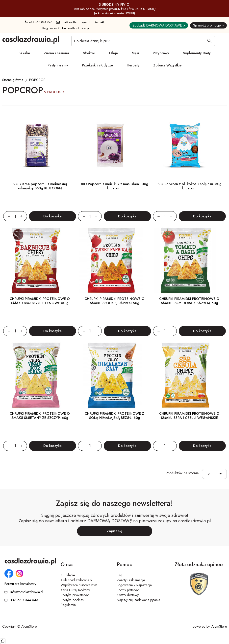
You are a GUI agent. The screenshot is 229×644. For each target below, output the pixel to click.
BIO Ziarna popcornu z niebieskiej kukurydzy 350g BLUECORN (40, 186)
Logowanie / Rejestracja (134, 585)
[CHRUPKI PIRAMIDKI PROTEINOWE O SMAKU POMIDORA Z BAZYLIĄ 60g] (189, 261)
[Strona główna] (13, 80)
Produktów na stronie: (183, 473)
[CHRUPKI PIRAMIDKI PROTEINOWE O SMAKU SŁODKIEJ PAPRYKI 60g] (114, 261)
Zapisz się (114, 531)
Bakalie (24, 53)
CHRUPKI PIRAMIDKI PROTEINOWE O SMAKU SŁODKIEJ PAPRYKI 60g (114, 301)
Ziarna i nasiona (56, 53)
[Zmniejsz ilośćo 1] (7, 216)
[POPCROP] (37, 80)
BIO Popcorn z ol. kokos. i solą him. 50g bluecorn (189, 186)
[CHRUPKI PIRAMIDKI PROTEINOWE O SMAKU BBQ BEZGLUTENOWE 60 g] (40, 261)
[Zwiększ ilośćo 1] (24, 216)
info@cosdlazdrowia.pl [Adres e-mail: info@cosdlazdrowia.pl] (73, 22)
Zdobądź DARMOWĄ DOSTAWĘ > (159, 25)
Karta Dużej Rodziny (75, 590)
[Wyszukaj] (209, 41)
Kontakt (99, 22)
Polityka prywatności (75, 595)
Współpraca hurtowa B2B (79, 585)
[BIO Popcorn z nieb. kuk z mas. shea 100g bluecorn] (114, 146)
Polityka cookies (72, 600)
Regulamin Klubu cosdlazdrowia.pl (66, 28)
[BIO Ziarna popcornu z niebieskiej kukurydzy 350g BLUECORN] (40, 146)
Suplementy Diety (197, 53)
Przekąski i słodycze (97, 65)
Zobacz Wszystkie (167, 65)
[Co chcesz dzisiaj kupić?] (143, 41)
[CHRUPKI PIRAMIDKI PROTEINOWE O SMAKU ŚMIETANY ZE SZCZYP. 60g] (40, 375)
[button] (222, 474)
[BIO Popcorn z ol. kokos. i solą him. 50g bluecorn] (189, 146)
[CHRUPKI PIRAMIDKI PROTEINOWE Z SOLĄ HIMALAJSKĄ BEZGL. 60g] (114, 375)
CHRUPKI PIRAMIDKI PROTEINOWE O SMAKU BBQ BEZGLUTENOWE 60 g (40, 301)
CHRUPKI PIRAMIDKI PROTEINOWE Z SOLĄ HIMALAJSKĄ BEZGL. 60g (114, 416)
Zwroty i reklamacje (131, 580)
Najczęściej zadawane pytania (139, 600)
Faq (120, 575)
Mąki (135, 53)
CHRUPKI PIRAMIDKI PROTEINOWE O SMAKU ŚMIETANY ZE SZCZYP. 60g (40, 416)
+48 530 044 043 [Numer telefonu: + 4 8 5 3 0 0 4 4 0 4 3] (39, 22)
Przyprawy (161, 53)
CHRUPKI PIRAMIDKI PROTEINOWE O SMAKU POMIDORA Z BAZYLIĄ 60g (189, 301)
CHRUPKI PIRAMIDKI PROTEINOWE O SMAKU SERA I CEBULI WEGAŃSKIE (189, 416)
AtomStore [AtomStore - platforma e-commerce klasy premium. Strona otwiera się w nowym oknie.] (219, 626)
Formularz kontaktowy (20, 584)
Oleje (113, 53)
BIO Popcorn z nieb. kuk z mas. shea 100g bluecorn (114, 186)
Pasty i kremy (58, 65)
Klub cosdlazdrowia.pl (76, 580)
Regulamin (68, 605)
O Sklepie (68, 575)
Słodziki (89, 53)
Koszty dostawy (128, 595)
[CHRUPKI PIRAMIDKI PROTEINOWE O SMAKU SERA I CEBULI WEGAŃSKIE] (189, 375)
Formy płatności (128, 590)
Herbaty (133, 65)
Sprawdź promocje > (208, 25)
